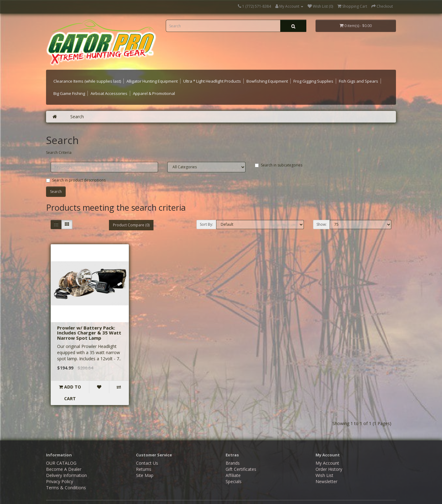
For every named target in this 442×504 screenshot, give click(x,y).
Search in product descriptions (76, 180)
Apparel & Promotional (154, 93)
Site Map (145, 464)
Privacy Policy (60, 470)
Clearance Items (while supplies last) (87, 81)
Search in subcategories (279, 165)
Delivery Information (66, 464)
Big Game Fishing (69, 93)
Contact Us (147, 451)
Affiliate (233, 464)
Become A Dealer (64, 457)
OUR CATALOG (61, 451)
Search (77, 117)
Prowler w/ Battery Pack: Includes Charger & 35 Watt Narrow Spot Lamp (89, 333)
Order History (329, 457)
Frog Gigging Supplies (313, 81)
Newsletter (326, 470)
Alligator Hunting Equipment (152, 81)
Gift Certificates (241, 457)
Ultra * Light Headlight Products (212, 81)
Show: (322, 224)
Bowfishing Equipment (267, 81)
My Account (327, 451)
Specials (234, 470)
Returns (144, 457)
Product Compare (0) (131, 225)
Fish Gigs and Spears (359, 81)
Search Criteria (59, 152)
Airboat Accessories (109, 93)
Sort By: (206, 224)
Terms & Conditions (66, 476)
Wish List (324, 464)
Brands (233, 451)
